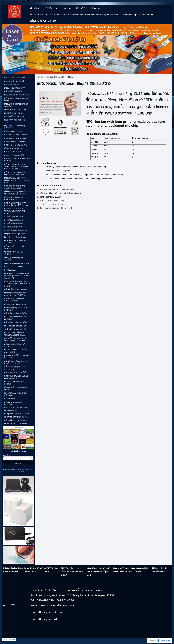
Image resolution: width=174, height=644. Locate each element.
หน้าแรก (40, 77)
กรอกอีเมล (7, 455)
